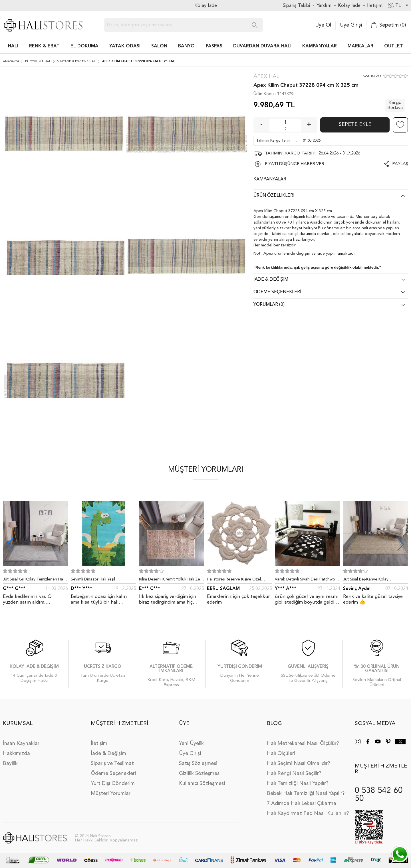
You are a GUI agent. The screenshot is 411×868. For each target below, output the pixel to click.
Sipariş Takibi (296, 6)
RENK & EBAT (44, 46)
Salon (159, 46)
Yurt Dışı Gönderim (113, 783)
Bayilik (10, 763)
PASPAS (214, 46)
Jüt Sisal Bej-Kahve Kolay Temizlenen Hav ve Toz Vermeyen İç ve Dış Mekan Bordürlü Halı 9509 (376, 580)
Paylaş (400, 164)
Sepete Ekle (355, 124)
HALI (13, 46)
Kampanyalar (320, 46)
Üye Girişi (351, 25)
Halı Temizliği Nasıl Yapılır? (298, 783)
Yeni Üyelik (191, 744)
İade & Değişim (108, 754)
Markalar (360, 46)
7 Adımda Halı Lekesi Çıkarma (302, 803)
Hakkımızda (16, 754)
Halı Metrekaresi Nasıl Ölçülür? (303, 744)
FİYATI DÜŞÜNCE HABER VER (295, 164)
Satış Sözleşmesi (198, 763)
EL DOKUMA (84, 46)
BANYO (186, 46)
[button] (401, 544)
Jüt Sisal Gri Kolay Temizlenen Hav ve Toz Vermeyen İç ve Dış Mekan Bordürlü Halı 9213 (34, 580)
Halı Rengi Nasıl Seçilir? (294, 773)
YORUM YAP (372, 77)
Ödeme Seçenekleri (113, 773)
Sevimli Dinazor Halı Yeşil (93, 579)
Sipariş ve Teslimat (112, 763)
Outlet (394, 46)
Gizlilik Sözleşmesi (200, 773)
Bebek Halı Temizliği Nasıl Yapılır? (306, 793)
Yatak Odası (125, 46)
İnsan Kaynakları (22, 744)
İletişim (99, 744)
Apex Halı (267, 77)
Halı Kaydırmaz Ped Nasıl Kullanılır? (308, 813)
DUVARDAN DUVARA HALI (262, 46)
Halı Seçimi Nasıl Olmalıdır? (298, 763)
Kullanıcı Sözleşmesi (202, 783)
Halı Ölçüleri (281, 754)
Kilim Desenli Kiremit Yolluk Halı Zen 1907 (171, 580)
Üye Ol (323, 25)
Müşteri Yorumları (111, 793)
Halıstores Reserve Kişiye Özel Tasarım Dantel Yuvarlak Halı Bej (236, 580)
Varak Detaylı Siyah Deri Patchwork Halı (307, 580)
